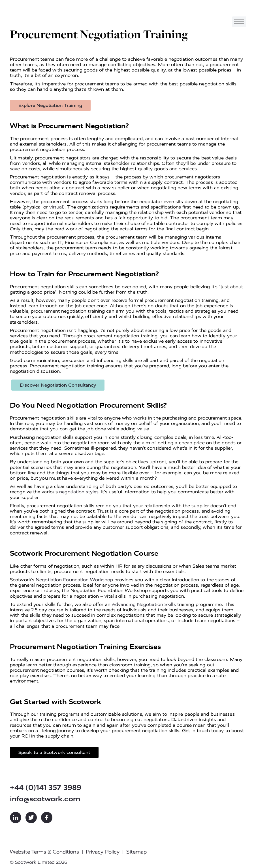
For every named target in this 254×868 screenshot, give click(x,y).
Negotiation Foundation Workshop (74, 580)
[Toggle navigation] (239, 22)
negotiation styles (79, 492)
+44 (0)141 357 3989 (46, 788)
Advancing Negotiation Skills (144, 604)
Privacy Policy (103, 852)
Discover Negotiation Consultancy (58, 385)
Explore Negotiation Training (50, 105)
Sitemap (136, 852)
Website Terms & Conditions (44, 852)
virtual (56, 207)
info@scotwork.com (45, 799)
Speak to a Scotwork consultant (54, 752)
